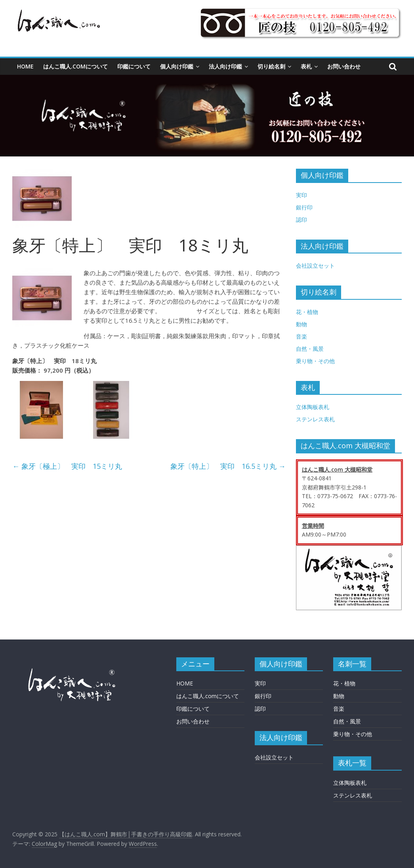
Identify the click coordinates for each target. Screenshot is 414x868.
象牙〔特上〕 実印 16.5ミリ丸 (228, 466)
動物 (301, 324)
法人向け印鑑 (225, 66)
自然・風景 (310, 349)
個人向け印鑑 (177, 66)
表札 (306, 66)
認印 (301, 220)
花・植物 (307, 312)
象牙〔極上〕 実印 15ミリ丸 (67, 466)
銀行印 (304, 207)
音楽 (301, 336)
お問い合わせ (344, 66)
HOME (25, 66)
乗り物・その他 (315, 361)
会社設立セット (315, 266)
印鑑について (134, 66)
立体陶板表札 (313, 407)
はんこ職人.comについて (75, 66)
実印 (301, 195)
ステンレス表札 (315, 419)
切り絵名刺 (271, 66)
